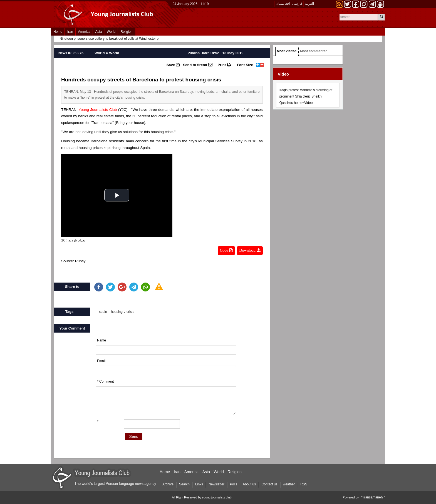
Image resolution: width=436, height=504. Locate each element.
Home (58, 32)
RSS (304, 484)
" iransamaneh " (373, 497)
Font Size (245, 65)
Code (226, 250)
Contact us (269, 484)
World (111, 32)
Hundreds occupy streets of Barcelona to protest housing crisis (141, 80)
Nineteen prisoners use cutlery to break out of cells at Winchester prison (113, 39)
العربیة (309, 4)
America (84, 32)
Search (184, 484)
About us (249, 484)
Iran (70, 32)
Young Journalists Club (98, 110)
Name (101, 340)
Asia (99, 32)
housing (117, 312)
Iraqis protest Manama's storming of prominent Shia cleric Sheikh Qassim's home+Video (306, 96)
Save (173, 65)
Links (199, 484)
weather (289, 484)
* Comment (105, 381)
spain (103, 312)
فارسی (297, 4)
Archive (168, 484)
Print (224, 65)
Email (101, 361)
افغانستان (283, 4)
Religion (126, 32)
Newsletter (216, 484)
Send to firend (198, 65)
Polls (234, 484)
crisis (130, 312)
